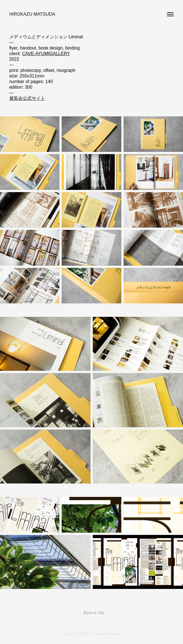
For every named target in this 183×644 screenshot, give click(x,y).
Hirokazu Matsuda (32, 14)
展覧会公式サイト (27, 98)
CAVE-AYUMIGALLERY (46, 54)
